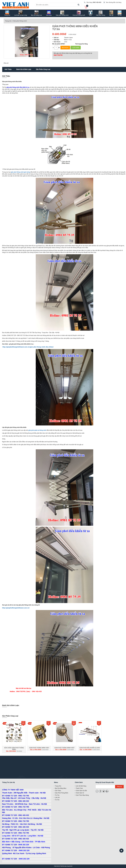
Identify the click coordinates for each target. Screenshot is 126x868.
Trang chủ (8, 21)
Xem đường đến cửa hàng (114, 2)
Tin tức (57, 795)
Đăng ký (119, 787)
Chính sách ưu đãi (81, 791)
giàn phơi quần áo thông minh (37, 430)
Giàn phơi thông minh (20, 21)
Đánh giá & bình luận (24, 69)
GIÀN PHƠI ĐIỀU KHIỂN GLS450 (90, 748)
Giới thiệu (8, 69)
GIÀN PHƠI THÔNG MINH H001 (39, 748)
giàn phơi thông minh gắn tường (21, 172)
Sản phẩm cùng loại (43, 69)
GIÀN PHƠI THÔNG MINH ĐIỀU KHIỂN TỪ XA (75, 28)
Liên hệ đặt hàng (81, 786)
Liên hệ (57, 797)
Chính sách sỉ (80, 793)
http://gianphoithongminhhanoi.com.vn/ (16, 608)
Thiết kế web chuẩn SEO (66, 866)
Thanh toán (79, 788)
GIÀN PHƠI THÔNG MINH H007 (64, 748)
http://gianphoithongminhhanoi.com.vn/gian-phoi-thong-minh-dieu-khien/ (28, 347)
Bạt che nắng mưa (61, 788)
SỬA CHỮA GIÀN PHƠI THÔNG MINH (14, 749)
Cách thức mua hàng (82, 795)
